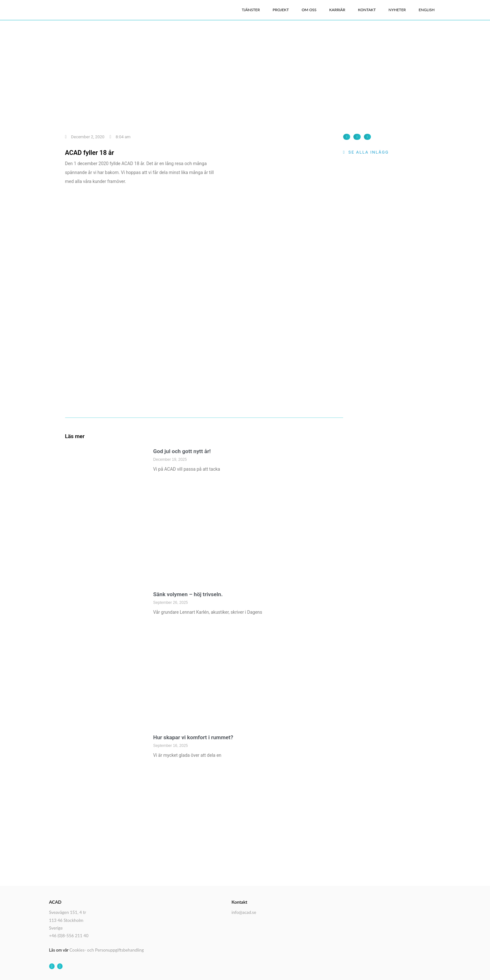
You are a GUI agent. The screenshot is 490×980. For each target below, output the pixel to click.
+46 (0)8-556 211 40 (68, 934)
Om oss (309, 10)
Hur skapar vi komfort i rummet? (195, 737)
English (426, 10)
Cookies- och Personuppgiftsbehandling (106, 948)
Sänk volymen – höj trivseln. (190, 594)
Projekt (281, 10)
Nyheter (397, 10)
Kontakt (367, 10)
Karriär (337, 10)
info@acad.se (243, 912)
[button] (347, 137)
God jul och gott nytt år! (183, 451)
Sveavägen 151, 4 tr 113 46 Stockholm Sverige (67, 919)
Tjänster (251, 10)
